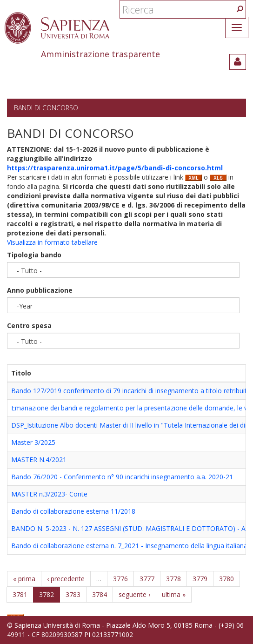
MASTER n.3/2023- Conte (49, 494)
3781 (20, 594)
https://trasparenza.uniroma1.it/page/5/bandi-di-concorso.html (115, 168)
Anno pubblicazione (40, 290)
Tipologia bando (34, 255)
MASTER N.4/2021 (39, 460)
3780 (226, 579)
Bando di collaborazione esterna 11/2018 (73, 511)
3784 (100, 594)
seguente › (134, 594)
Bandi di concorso (46, 108)
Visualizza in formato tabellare (52, 242)
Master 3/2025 (33, 442)
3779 (200, 579)
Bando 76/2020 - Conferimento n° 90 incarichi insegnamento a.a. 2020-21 (122, 477)
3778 (173, 579)
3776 (120, 579)
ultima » (174, 594)
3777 (147, 579)
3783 (73, 594)
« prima (24, 579)
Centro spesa (29, 325)
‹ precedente (66, 579)
